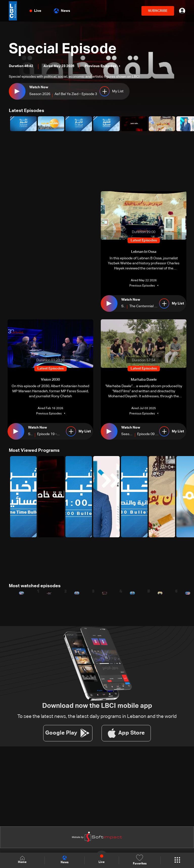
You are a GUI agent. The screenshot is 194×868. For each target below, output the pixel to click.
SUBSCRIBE (158, 11)
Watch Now (39, 87)
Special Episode (63, 49)
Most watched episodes (35, 586)
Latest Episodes (27, 111)
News (62, 11)
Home (22, 860)
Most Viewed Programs (34, 451)
